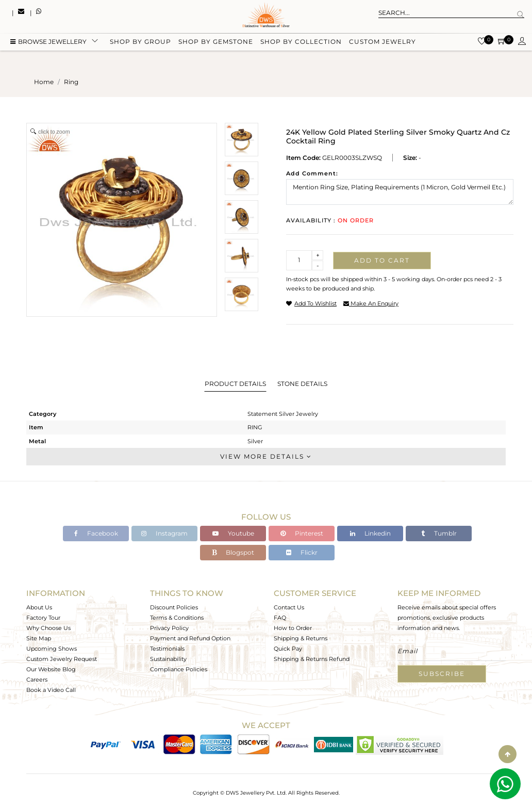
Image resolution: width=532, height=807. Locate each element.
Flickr (302, 552)
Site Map (39, 638)
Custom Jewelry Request (62, 659)
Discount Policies (174, 607)
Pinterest (302, 533)
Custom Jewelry (383, 43)
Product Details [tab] (235, 384)
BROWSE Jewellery (48, 43)
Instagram (164, 533)
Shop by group (140, 43)
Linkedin (370, 533)
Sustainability (168, 659)
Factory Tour (43, 618)
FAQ (280, 618)
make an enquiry (371, 303)
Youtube (233, 533)
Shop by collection (301, 43)
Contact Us (289, 607)
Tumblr (439, 533)
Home (44, 82)
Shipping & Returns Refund (312, 659)
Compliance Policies (179, 669)
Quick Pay (288, 649)
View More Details (266, 456)
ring (71, 82)
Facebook (96, 533)
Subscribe (442, 674)
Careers (37, 680)
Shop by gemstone (216, 43)
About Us (39, 607)
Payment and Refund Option (190, 638)
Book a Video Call (51, 690)
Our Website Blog (51, 669)
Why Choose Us (48, 628)
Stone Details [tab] (302, 384)
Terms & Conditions (177, 618)
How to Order (293, 628)
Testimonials (167, 649)
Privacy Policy (169, 628)
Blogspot (233, 552)
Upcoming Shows (52, 649)
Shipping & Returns (301, 638)
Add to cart (382, 260)
